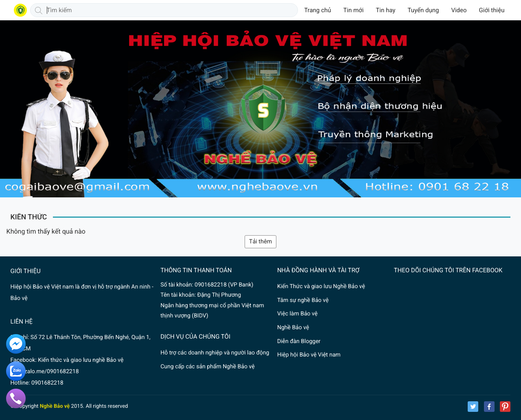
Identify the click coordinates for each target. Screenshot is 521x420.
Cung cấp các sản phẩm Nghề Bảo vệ (207, 367)
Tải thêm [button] (260, 242)
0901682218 (47, 383)
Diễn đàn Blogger (299, 341)
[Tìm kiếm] (39, 10)
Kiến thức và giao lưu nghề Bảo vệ (81, 360)
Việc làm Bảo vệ (297, 314)
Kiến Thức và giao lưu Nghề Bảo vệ (321, 287)
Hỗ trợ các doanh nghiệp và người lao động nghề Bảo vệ (215, 353)
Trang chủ (317, 10)
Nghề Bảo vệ (293, 328)
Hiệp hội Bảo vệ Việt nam (309, 355)
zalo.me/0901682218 (52, 372)
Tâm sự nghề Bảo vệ (303, 300)
